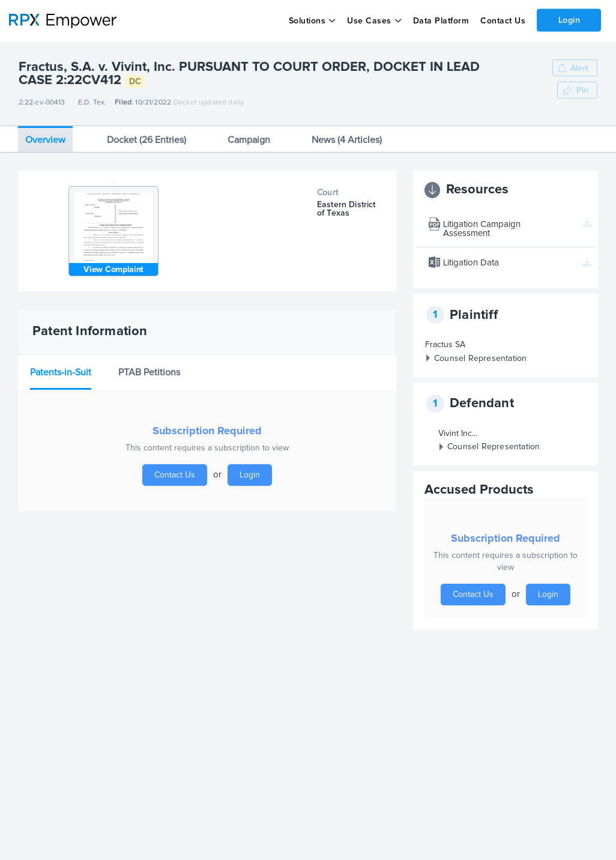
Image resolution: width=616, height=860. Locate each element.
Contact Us (502, 21)
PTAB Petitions (149, 372)
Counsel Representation (480, 359)
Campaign (249, 140)
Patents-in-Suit (61, 372)
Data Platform (441, 21)
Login (569, 20)
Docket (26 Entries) (146, 140)
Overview (45, 140)
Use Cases (369, 21)
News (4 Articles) (347, 140)
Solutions (307, 21)
